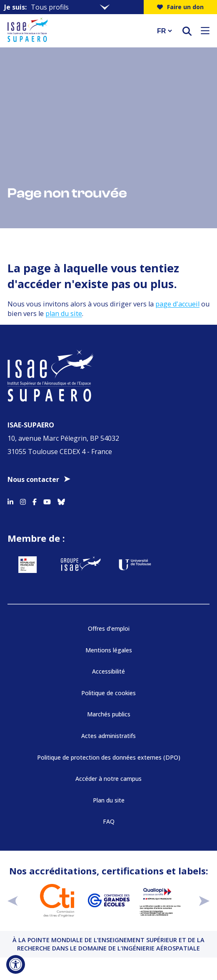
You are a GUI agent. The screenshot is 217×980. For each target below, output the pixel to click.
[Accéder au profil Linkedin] (10, 501)
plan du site (64, 314)
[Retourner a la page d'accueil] (77, 31)
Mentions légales (109, 650)
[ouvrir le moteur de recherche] (187, 31)
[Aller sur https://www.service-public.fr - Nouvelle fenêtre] (27, 565)
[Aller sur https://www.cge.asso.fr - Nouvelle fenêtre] (109, 901)
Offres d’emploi (109, 628)
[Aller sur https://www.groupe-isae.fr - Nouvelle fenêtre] (81, 565)
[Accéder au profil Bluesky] (61, 501)
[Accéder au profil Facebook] (35, 501)
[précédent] (13, 901)
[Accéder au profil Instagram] (23, 501)
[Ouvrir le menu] (205, 31)
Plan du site (109, 800)
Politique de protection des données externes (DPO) (109, 757)
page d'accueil (177, 304)
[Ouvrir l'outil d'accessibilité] (16, 964)
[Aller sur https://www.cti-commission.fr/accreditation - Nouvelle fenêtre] (57, 901)
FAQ (109, 821)
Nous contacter (33, 479)
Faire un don (180, 7)
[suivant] (204, 901)
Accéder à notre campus (108, 779)
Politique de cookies (108, 693)
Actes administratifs (108, 736)
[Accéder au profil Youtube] (47, 501)
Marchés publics (109, 714)
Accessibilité (108, 671)
